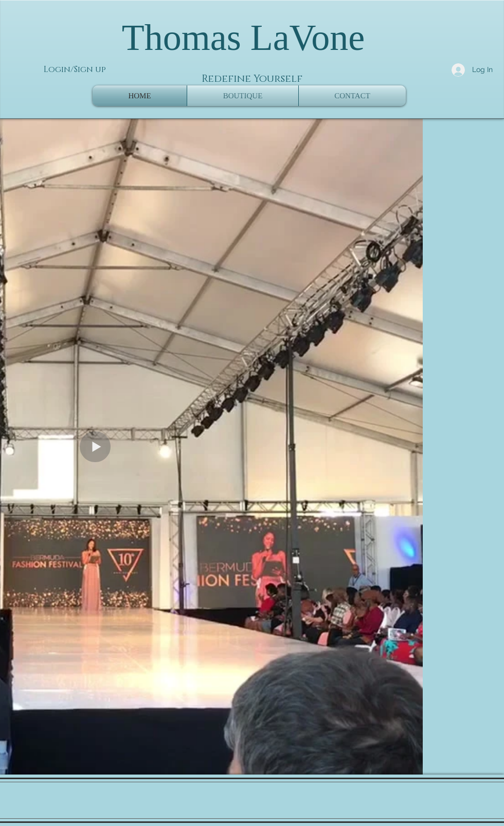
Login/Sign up (75, 69)
